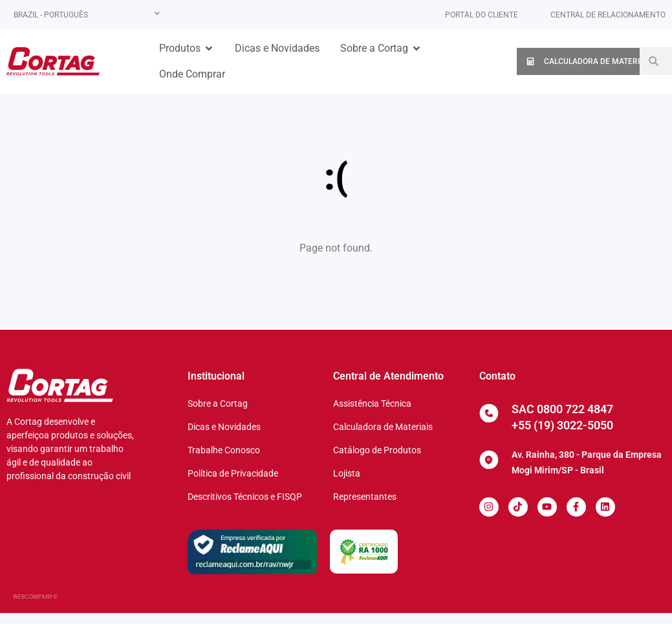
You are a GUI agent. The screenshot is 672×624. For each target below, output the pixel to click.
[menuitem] (87, 15)
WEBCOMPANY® (35, 597)
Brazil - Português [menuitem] (51, 15)
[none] (87, 15)
